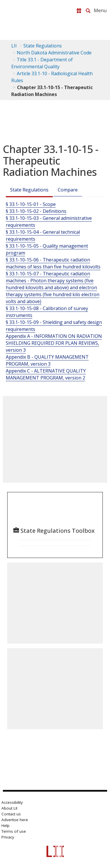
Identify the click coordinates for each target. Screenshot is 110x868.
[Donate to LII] (79, 11)
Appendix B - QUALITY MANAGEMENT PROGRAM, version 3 (47, 360)
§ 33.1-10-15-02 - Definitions (36, 211)
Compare (68, 190)
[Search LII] (88, 11)
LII (14, 46)
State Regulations (43, 46)
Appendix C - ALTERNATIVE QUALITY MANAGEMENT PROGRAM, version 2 (46, 374)
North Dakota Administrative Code (54, 53)
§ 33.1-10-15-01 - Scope (31, 204)
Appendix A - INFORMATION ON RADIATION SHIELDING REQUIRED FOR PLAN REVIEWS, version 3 (54, 343)
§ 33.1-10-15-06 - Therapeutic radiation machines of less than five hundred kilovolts (53, 263)
